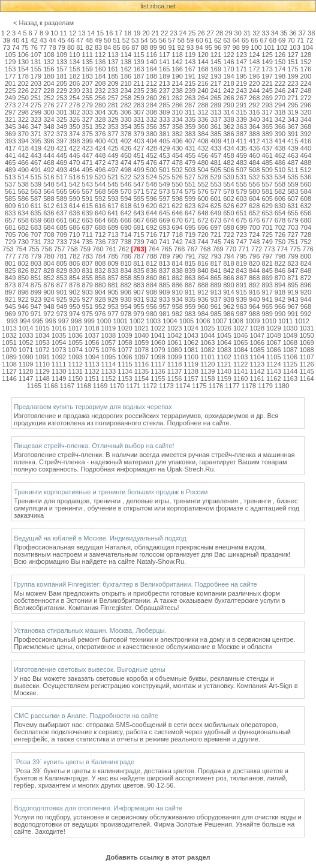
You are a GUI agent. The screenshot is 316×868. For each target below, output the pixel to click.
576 (203, 191)
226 (23, 91)
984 (203, 314)
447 (88, 155)
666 (126, 220)
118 (177, 55)
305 (113, 112)
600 (203, 199)
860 (152, 278)
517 (62, 177)
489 (10, 170)
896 (306, 285)
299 (36, 112)
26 (201, 33)
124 (254, 55)
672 (203, 220)
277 (62, 105)
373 (62, 134)
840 (203, 271)
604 (254, 199)
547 (139, 184)
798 (280, 256)
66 (254, 40)
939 (242, 299)
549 (164, 184)
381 (164, 134)
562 (23, 191)
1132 (92, 371)
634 (23, 213)
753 (8, 249)
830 (74, 271)
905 (113, 292)
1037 (92, 335)
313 (216, 112)
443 (36, 155)
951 (88, 307)
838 (177, 271)
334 (177, 119)
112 (100, 55)
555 (242, 184)
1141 (240, 371)
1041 (158, 335)
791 (190, 256)
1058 (125, 343)
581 (267, 191)
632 (306, 206)
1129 (42, 371)
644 (152, 213)
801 (10, 263)
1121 (224, 364)
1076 (109, 350)
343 (293, 119)
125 (267, 55)
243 (242, 91)
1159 (224, 379)
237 (164, 91)
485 (267, 163)
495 (88, 170)
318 (280, 112)
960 (203, 307)
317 (267, 112)
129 (10, 62)
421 (62, 148)
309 (164, 112)
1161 (257, 379)
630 (280, 206)
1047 (257, 335)
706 (23, 235)
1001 (121, 321)
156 (49, 69)
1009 (252, 321)
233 (113, 91)
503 (190, 170)
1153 (125, 379)
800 (306, 256)
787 (139, 256)
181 (62, 76)
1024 (191, 328)
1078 (142, 350)
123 (242, 55)
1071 (26, 350)
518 (74, 177)
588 (49, 199)
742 (177, 242)
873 (10, 285)
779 (36, 256)
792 (203, 256)
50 (107, 40)
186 (126, 76)
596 (152, 199)
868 (254, 278)
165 (164, 69)
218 (228, 83)
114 (126, 55)
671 (190, 220)
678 (280, 220)
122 (228, 55)
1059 (142, 343)
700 (254, 227)
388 (254, 134)
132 (49, 62)
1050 (306, 335)
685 (62, 227)
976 (100, 314)
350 (74, 127)
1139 (207, 371)
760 (98, 249)
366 (280, 127)
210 (126, 83)
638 (74, 213)
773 (269, 249)
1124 (273, 364)
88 (144, 47)
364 (254, 127)
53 (135, 40)
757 (59, 249)
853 (62, 278)
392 (306, 134)
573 (164, 191)
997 (64, 321)
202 (23, 83)
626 (228, 206)
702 (280, 227)
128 (306, 55)
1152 (109, 379)
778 (23, 256)
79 (62, 47)
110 (74, 55)
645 (164, 213)
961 (216, 307)
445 (62, 155)
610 (23, 206)
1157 (191, 379)
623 (190, 206)
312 (203, 112)
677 (267, 220)
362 (228, 127)
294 (280, 105)
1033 (26, 335)
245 (267, 91)
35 (284, 33)
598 (177, 199)
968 (306, 307)
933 (164, 299)
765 (167, 249)
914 (228, 292)
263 (190, 98)
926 (74, 299)
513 (10, 177)
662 (74, 220)
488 (306, 163)
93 (190, 47)
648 (203, 213)
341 (267, 119)
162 (126, 69)
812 (152, 263)
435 (242, 148)
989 (267, 314)
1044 (207, 335)
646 (177, 213)
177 (10, 76)
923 (36, 299)
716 (152, 235)
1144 (290, 371)
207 (88, 83)
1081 (191, 350)
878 (74, 285)
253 (62, 98)
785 (113, 256)
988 (254, 314)
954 (126, 307)
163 (139, 69)
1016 (59, 328)
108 (49, 55)
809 (113, 263)
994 (25, 321)
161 (113, 69)
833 (113, 271)
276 (49, 105)
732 (49, 242)
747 (242, 242)
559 (293, 184)
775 (295, 249)
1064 (224, 343)
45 (62, 40)
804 (49, 263)
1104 (257, 357)
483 (242, 163)
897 (10, 292)
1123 (257, 364)
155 (36, 69)
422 (74, 148)
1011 (285, 321)
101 (269, 47)
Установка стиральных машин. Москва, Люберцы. (90, 630)
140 (152, 62)
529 (216, 177)
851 (36, 278)
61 (209, 40)
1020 (125, 328)
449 (113, 155)
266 (228, 98)
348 (49, 127)
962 (228, 307)
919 (293, 292)
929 (113, 299)
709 (62, 235)
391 (293, 134)
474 (126, 163)
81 (80, 47)
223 (293, 83)
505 (216, 170)
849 (10, 278)
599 (190, 199)
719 (190, 235)
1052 (26, 343)
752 (306, 242)
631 (293, 206)
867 (242, 278)
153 (10, 69)
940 (254, 299)
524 (152, 177)
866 (228, 278)
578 (228, 191)
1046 (240, 335)
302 (74, 112)
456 (203, 155)
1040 (142, 335)
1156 (174, 379)
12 (73, 33)
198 (280, 76)
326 (74, 119)
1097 (142, 357)
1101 (207, 357)
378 (126, 134)
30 (238, 33)
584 (306, 191)
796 (254, 256)
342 (280, 119)
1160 (240, 379)
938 (228, 299)
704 (306, 227)
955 (139, 307)
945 (10, 307)
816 (203, 263)
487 (293, 163)
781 (62, 256)
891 (242, 285)
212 (152, 83)
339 (242, 119)
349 (62, 127)
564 (49, 191)
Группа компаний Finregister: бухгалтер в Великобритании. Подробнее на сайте (136, 584)
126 (280, 55)
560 (306, 184)
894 (280, 285)
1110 (42, 364)
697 (216, 227)
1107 (306, 357)
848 (306, 271)
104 (308, 47)
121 (216, 55)
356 (152, 127)
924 (49, 299)
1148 (42, 379)
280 (100, 105)
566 (74, 191)
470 (74, 163)
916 (254, 292)
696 (203, 227)
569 (113, 191)
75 (25, 47)
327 (88, 119)
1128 (26, 371)
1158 (207, 379)
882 (126, 285)
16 (109, 33)
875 (36, 285)
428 (152, 148)
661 (62, 220)
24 (183, 33)
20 (146, 33)
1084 (240, 350)
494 (74, 170)
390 (280, 134)
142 (177, 62)
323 (36, 119)
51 (116, 40)
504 (203, 170)
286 (177, 105)
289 (216, 105)
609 (10, 206)
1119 (191, 364)
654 (280, 213)
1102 (224, 357)
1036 (76, 335)
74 (16, 47)
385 (216, 134)
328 (100, 119)
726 (280, 235)
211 (139, 83)
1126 (306, 364)
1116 (142, 364)
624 (203, 206)
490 (23, 170)
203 (36, 83)
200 (306, 76)
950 (74, 307)
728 (306, 235)
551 (190, 184)
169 (216, 69)
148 (254, 62)
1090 (26, 357)
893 (267, 285)
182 (74, 76)
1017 (76, 328)
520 (100, 177)
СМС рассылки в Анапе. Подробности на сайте (86, 716)
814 (177, 263)
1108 (9, 364)
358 (177, 127)
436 (254, 148)
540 (49, 184)
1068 (290, 343)
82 (89, 47)
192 (203, 76)
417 (10, 148)
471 (88, 163)
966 (280, 307)
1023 (174, 328)
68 (273, 40)
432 (203, 148)
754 (21, 249)
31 (247, 33)
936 (203, 299)
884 (152, 285)
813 (164, 263)
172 (254, 69)
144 (203, 62)
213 (164, 83)
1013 (9, 328)
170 (228, 69)
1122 (240, 364)
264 (203, 98)
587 (36, 199)
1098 (158, 357)
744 (203, 242)
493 (62, 170)
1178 (249, 386)
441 (10, 155)
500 (152, 170)
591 (88, 199)
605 (267, 199)
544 (100, 184)
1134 (125, 371)
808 (100, 263)
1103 (240, 357)
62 (218, 40)
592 (100, 199)
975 (88, 314)
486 (280, 163)
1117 (158, 364)
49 (98, 40)
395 (36, 141)
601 (216, 199)
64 (236, 40)
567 (88, 191)
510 (280, 170)
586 (23, 199)
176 (306, 69)
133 (62, 62)
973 (62, 314)
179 (36, 76)
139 (139, 62)
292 (254, 105)
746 (228, 242)
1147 (26, 379)
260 (152, 98)
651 (242, 213)
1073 (59, 350)
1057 (109, 343)
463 (293, 155)
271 (293, 98)
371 (36, 134)
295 (293, 105)
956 (152, 307)
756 (47, 249)
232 (100, 91)
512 (306, 170)
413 (267, 141)
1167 (67, 386)
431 (190, 148)
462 (280, 155)
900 (49, 292)
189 (164, 76)
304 (100, 112)
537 (10, 184)
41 (25, 40)
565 (62, 191)
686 (74, 227)
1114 (109, 364)
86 (126, 47)
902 (74, 292)
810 (126, 263)
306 (126, 112)
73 (7, 47)
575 (190, 191)
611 (36, 206)
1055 (76, 343)
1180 (282, 386)
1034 (42, 335)
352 (100, 127)
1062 (191, 343)
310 (177, 112)
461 (267, 155)
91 (171, 47)
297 (10, 112)
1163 (290, 379)
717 (164, 235)
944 (306, 299)
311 (190, 112)
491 (36, 170)
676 (254, 220)
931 (139, 299)
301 (62, 112)
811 (139, 263)
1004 (170, 321)
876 (49, 285)
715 (139, 235)
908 (152, 292)
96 (218, 47)
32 (256, 33)
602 (228, 199)
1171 (133, 386)
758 (72, 249)
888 (203, 285)
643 (139, 213)
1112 (76, 364)
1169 (100, 386)
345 (10, 127)
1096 (125, 357)
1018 (92, 328)
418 (23, 148)
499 (139, 170)
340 (254, 119)
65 (245, 40)
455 (190, 155)
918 (280, 292)
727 (293, 235)
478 (177, 163)
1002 (137, 321)
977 (113, 314)
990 (280, 314)
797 (267, 256)
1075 (92, 350)
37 (302, 33)
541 (62, 184)
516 (49, 177)
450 (126, 155)
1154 (142, 379)
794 (228, 256)
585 (10, 199)
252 (49, 98)
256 (100, 98)
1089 (9, 357)
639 (88, 213)
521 (113, 177)
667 (139, 220)
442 (23, 155)
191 (190, 76)
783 (88, 256)
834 (126, 271)
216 (203, 83)
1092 (59, 357)
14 (91, 33)
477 (164, 163)
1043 (191, 335)
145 (216, 62)
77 (43, 47)
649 (216, 213)
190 (177, 76)
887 (190, 285)
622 (177, 206)
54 (144, 40)
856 (100, 278)
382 (177, 134)
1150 (76, 379)
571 (139, 191)
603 (242, 199)
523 (139, 177)
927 (88, 299)
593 (113, 199)
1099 (174, 357)
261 (164, 98)
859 (139, 278)
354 (126, 127)
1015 (42, 328)
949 (62, 307)
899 (36, 292)
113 (113, 55)
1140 (224, 371)
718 (177, 235)
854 (74, 278)
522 (126, 177)
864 (203, 278)
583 (293, 191)
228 (49, 91)
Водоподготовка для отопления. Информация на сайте (98, 808)
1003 (154, 321)
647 (190, 213)
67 (263, 40)
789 (164, 256)
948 (49, 307)
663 (88, 220)
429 (164, 148)
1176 (216, 386)
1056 (92, 343)
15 (100, 33)
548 (152, 184)
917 (267, 292)
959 (190, 307)
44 (52, 40)
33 (266, 33)
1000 (104, 321)
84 (107, 47)
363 (242, 127)
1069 (306, 343)
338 (228, 119)
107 (36, 55)
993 (12, 321)
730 (23, 242)
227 (36, 91)
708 (49, 235)
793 (216, 256)
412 (254, 141)
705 (10, 235)
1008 (236, 321)
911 (190, 292)
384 (203, 134)
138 (126, 62)
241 (216, 91)
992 (306, 314)
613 (62, 206)
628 (254, 206)
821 (267, 263)
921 (10, 299)
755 (34, 249)
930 (126, 299)
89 (154, 47)
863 (190, 278)
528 (203, 177)
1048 (273, 335)
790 (177, 256)
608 (306, 199)
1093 (76, 357)
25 (192, 33)
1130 (59, 371)
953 (113, 307)
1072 (42, 350)
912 (203, 292)
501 (164, 170)
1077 (125, 350)
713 (113, 235)
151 (293, 62)
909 (164, 292)
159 (88, 69)
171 (242, 69)
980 (152, 314)
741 (164, 242)
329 (113, 119)
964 (254, 307)
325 (62, 119)
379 (139, 134)
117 (164, 55)
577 (216, 191)
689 (113, 227)
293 (267, 105)
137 (113, 62)
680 (306, 220)
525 (164, 177)
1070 (9, 350)
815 (190, 263)
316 (254, 112)
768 (205, 249)
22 (164, 33)
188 (152, 76)
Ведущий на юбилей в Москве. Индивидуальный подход (100, 538)
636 (49, 213)
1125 (290, 364)
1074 (76, 350)
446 (74, 155)
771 (243, 249)
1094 (92, 357)
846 (280, 271)
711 (88, 235)
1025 (207, 328)
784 (100, 256)
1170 (116, 386)
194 (228, 76)
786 (126, 256)
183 (88, 76)
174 (280, 69)
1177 (232, 386)
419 (36, 148)
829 (62, 271)
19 (137, 33)
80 (71, 47)
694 (177, 227)
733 (62, 242)
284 (152, 105)
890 (228, 285)
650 (228, 213)
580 (254, 191)
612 (49, 206)
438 (280, 148)
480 (203, 163)
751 (293, 242)
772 (257, 249)
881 (113, 285)
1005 (186, 321)
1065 (240, 343)
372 (49, 134)
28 (219, 33)
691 (139, 227)
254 (74, 98)
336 (203, 119)
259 (139, 98)
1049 (290, 335)
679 (293, 220)
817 (216, 263)
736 (100, 242)
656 (306, 213)
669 (164, 220)
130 (23, 62)
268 (254, 98)
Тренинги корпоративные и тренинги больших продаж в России (111, 492)
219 (242, 83)
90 (162, 47)
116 (152, 55)
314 (228, 112)
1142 (257, 371)
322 (23, 119)
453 (164, 155)
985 (216, 314)
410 (228, 141)
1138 (191, 371)
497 (113, 170)
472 (100, 163)
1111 (59, 364)
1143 (273, 371)
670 (177, 220)
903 (88, 292)
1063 (207, 343)
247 (293, 91)
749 (267, 242)
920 (306, 292)
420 (49, 148)
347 (36, 127)
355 (139, 127)
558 (280, 184)
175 (293, 69)
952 (100, 307)
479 (190, 163)
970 (23, 314)
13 (82, 33)
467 (36, 163)
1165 (34, 386)
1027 (240, 328)
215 (190, 83)
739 (139, 242)
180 (49, 76)
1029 (273, 328)
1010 (269, 321)
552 (203, 184)
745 (216, 242)
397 (62, 141)
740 (152, 242)
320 (306, 112)
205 (62, 83)
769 (218, 249)
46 (71, 40)
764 (154, 249)
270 (280, 98)
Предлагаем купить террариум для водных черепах (93, 407)
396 (49, 141)
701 (267, 227)
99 (245, 47)
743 (190, 242)
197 (267, 76)
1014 (26, 328)
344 (306, 119)
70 (291, 40)
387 (242, 134)
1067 (273, 343)
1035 (59, 335)
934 (177, 299)
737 (113, 242)
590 (74, 199)
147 (242, 62)
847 (293, 271)
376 (100, 134)
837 (164, 271)
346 (23, 127)
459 (242, 155)
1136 (158, 371)
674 (228, 220)
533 (267, 177)
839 (190, 271)
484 (254, 163)
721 (216, 235)
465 (10, 163)
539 (36, 184)
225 (10, 91)
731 (36, 242)
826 (23, 271)
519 (88, 177)
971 (36, 314)
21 (155, 33)
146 (228, 62)
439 (293, 148)
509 (267, 170)
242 (228, 91)
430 (177, 148)
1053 (42, 343)
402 (126, 141)
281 (113, 105)
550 (177, 184)
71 (300, 40)
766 (179, 249)
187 (139, 76)
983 (190, 314)
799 (293, 256)
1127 (9, 371)
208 (100, 83)
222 (280, 83)
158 (74, 69)
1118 (174, 364)
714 (126, 235)
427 (139, 148)
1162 (273, 379)
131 (36, 62)
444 (49, 155)
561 (10, 191)
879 (88, 285)
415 (293, 141)
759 (85, 249)
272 (306, 98)
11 (64, 33)
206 (74, 83)
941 (267, 299)
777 (10, 256)
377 (113, 134)
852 (49, 278)
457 (216, 155)
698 (228, 227)
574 (177, 191)
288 (203, 105)
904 (100, 292)
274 (23, 105)
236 (152, 91)
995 (38, 321)
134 (74, 62)
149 (267, 62)
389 (267, 134)
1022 (158, 328)
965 (267, 307)
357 (164, 127)
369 (10, 134)
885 (164, 285)
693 (164, 227)
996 (50, 321)
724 (254, 235)
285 (164, 105)
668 (152, 220)
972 (49, 314)
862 (177, 278)
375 (88, 134)
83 (98, 47)
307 (139, 112)
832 (100, 271)
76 (34, 47)
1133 (109, 371)
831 (88, 271)
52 (126, 40)
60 (199, 40)
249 (10, 98)
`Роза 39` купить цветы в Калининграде (74, 762)
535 (293, 177)
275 (36, 105)
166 (177, 69)
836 (152, 271)
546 (126, 184)
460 (254, 155)
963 (242, 307)
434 (228, 148)
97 (227, 47)
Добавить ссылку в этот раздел (158, 857)
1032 (9, 335)
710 (74, 235)
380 (152, 134)
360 (203, 127)
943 (293, 299)
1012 (302, 321)
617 (113, 206)
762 (124, 249)
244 (254, 91)
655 (293, 213)
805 (62, 263)
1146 (9, 379)
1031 (306, 328)
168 (203, 69)
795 (242, 256)
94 (199, 47)
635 (36, 213)
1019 (109, 328)
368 (306, 127)
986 (228, 314)
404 (152, 141)
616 (100, 206)
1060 (158, 343)
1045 (224, 335)
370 (23, 134)
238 (177, 91)
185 (113, 76)
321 (10, 119)
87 (135, 47)
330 (126, 119)
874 (23, 285)
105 (10, 55)
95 (209, 47)
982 (177, 314)
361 (216, 127)
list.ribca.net (158, 6)
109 (62, 55)
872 (306, 278)
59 (190, 40)
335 (190, 119)
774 (282, 249)
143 (190, 62)
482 (228, 163)
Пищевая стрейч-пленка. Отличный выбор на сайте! (94, 446)
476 (152, 163)
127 (293, 55)
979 (139, 314)
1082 (207, 350)
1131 (76, 371)
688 (100, 227)
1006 (203, 321)
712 (100, 235)
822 (280, 263)
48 (89, 40)
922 (23, 299)
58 (181, 40)
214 (177, 83)
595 (139, 199)
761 (111, 249)
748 (254, 242)
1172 (149, 386)
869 (267, 278)
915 (242, 292)
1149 (59, 379)
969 (10, 314)
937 (216, 299)
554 (228, 184)
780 (49, 256)
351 (88, 127)
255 (88, 98)
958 (177, 307)
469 (62, 163)
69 (282, 40)
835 (139, 271)
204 (49, 83)
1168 (83, 386)
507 (242, 170)
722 (228, 235)
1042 (174, 335)
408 (203, 141)
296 (306, 105)
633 (10, 213)
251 (36, 98)
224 (306, 83)
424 (100, 148)
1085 (257, 350)
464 (306, 155)
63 (227, 40)
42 (34, 40)
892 (254, 285)
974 (74, 314)
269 (267, 98)
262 (177, 98)
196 (254, 76)
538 (23, 184)
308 (152, 112)
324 (49, 119)
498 (126, 170)
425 (113, 148)
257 (113, 98)
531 (242, 177)
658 (23, 220)
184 (100, 76)
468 (49, 163)
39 (7, 40)
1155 (158, 379)
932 (152, 299)
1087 (290, 350)
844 (254, 271)
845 (267, 271)
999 (89, 321)
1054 (59, 343)
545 (113, 184)
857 (113, 278)
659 (36, 220)
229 (62, 91)
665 (113, 220)
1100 (191, 357)
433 (216, 148)
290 (228, 105)
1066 (257, 343)
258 (126, 98)
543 (88, 184)
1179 (265, 386)
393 (10, 141)
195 (242, 76)
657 (10, 220)
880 (100, 285)
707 (36, 235)
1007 (219, 321)
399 (88, 141)
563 (36, 191)
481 (216, 163)
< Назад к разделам (43, 23)
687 (88, 227)
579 (242, 191)
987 (242, 314)
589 (62, 199)
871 (293, 278)
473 (113, 163)
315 (242, 112)
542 (74, 184)
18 (128, 33)
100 (256, 47)
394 (23, 141)
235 (139, 91)
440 (306, 148)
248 (306, 91)
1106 (290, 357)
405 (164, 141)
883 (139, 285)
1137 (174, 371)
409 (216, 141)
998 (76, 321)
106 (23, 55)
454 (177, 155)
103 (294, 47)
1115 (125, 364)
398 (74, 141)
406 (177, 141)
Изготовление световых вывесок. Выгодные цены (89, 669)
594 (126, 199)
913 (216, 292)
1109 (26, 364)
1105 (273, 357)
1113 (92, 364)
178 (23, 76)
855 (88, 278)
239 (190, 91)
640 (100, 213)
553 (216, 184)
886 (177, 285)
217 (216, 83)
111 (88, 55)
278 (74, 105)
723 (242, 235)
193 (216, 76)
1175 (199, 386)
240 (203, 91)
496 (100, 170)
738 (126, 242)
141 (164, 62)
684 (49, 227)
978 (126, 314)
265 (216, 98)
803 (36, 263)
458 (228, 155)
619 (139, 206)
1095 (109, 357)
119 (190, 55)
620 (152, 206)
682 (23, 227)
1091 (42, 357)
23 (173, 33)
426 (126, 148)
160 (100, 69)
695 (190, 227)
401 (113, 141)
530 (228, 177)
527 (190, 177)
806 (74, 263)
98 (236, 47)
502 (177, 170)
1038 (109, 335)
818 (228, 263)
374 (74, 134)
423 (88, 148)
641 (113, 213)
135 (88, 62)
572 (152, 191)
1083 (224, 350)
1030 (290, 328)
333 (164, 119)
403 (139, 141)
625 (216, 206)
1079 (158, 350)
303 (88, 112)
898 (23, 292)
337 (216, 119)
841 (216, 271)
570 (126, 191)
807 (88, 263)
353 (113, 127)
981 (164, 314)
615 (88, 206)
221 (267, 83)
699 (242, 227)
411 (242, 141)
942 (280, 299)
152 (306, 62)
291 (242, 105)
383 (190, 134)
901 (62, 292)
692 (152, 227)
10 (54, 33)
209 (113, 83)
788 (152, 256)
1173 (166, 386)
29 (228, 33)
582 (280, 191)
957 (164, 307)
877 (62, 285)
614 (74, 206)
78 (52, 47)
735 (88, 242)
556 (254, 184)
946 (23, 307)
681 (10, 227)
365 (267, 127)
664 (100, 220)
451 (139, 155)
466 (23, 163)
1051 (9, 343)
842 (228, 271)
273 (10, 105)
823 (293, 263)
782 (74, 256)
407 (190, 141)
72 (309, 40)
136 (100, 62)
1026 (224, 328)
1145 (306, 371)
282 (126, 105)
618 (126, 206)
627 (242, 206)
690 (126, 227)
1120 (207, 364)
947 (36, 307)
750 (280, 242)
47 (80, 40)
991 (293, 314)
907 (139, 292)
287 (190, 105)
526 (177, 177)
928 (100, 299)
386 (228, 134)
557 (267, 184)
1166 (50, 386)
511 (293, 170)
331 (139, 119)
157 (62, 69)
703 (293, 227)
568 (100, 191)
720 (203, 235)
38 (311, 33)
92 (181, 47)
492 (49, 170)
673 (216, 220)
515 (36, 177)
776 (308, 249)
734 (74, 242)
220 (254, 83)
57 (171, 40)
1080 (174, 350)
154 (23, 69)
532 (254, 177)
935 (190, 299)
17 (119, 33)
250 (23, 98)
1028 (257, 328)
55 (154, 40)
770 (231, 249)
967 (293, 307)
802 (23, 263)
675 (242, 220)
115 (139, 55)
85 (117, 47)
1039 (125, 335)
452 (152, 155)
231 (88, 91)
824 (306, 263)
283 (139, 105)
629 (267, 206)
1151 (92, 379)
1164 (306, 379)
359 (190, 127)
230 (74, 91)
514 (23, 177)
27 (210, 33)
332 (152, 119)
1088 (306, 350)
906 (126, 292)
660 (49, 220)
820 (254, 263)
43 (43, 40)
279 (88, 105)
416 (306, 141)
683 (36, 227)
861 (164, 278)
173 (267, 69)
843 (242, 271)
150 (280, 62)
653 (267, 213)
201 (10, 83)
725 (267, 235)
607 (293, 199)
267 (242, 98)
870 (280, 278)
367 (293, 127)
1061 (174, 343)
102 (282, 47)
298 (23, 112)
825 (10, 271)
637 (62, 213)
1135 (142, 371)
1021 (142, 328)
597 (164, 199)
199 (293, 76)
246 (280, 91)
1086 (273, 350)
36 (293, 33)
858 (126, 278)
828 (49, 271)
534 (280, 177)
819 (242, 263)
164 (152, 69)
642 (126, 213)
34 (275, 33)
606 (280, 199)
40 (16, 40)
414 (280, 141)
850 (23, 278)
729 (10, 242)
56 (162, 40)
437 (267, 148)
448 (100, 155)
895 (293, 285)
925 (62, 299)
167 (190, 69)
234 (126, 91)
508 (254, 170)
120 (203, 55)
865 (216, 278)
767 (192, 249)
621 (164, 206)
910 (177, 292)
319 (293, 112)
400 (100, 141)
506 (228, 170)
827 (36, 271)
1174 (183, 386)
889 (216, 285)
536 (306, 177)
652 (254, 213)
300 (49, 112)
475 (139, 163)
